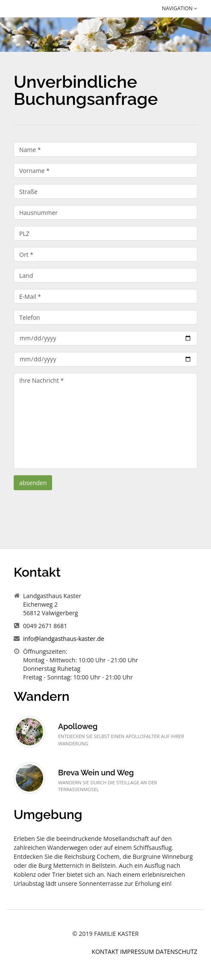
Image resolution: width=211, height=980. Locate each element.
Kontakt (106, 952)
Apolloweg (78, 726)
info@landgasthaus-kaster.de (64, 639)
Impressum (138, 952)
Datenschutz (176, 952)
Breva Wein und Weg (96, 773)
